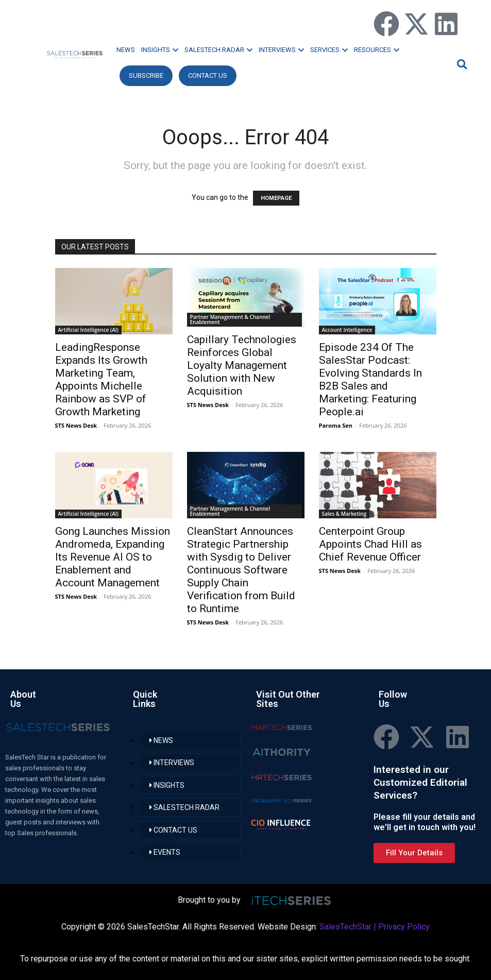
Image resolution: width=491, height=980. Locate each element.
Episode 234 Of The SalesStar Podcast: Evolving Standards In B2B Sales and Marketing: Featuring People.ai (370, 379)
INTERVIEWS (281, 50)
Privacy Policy (404, 927)
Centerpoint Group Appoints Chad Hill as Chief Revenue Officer (370, 544)
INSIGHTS (160, 50)
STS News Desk (76, 425)
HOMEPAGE (276, 198)
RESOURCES (377, 50)
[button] (461, 64)
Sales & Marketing (344, 514)
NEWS (126, 50)
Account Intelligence (347, 330)
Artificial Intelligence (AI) (89, 330)
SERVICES (329, 50)
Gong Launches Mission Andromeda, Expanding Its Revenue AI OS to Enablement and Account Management (113, 557)
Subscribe (146, 75)
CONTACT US (208, 75)
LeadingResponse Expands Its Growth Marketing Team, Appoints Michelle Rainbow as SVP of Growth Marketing (101, 379)
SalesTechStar (345, 927)
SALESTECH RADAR (218, 50)
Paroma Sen (336, 425)
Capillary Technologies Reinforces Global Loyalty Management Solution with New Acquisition (242, 365)
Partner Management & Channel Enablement (230, 319)
